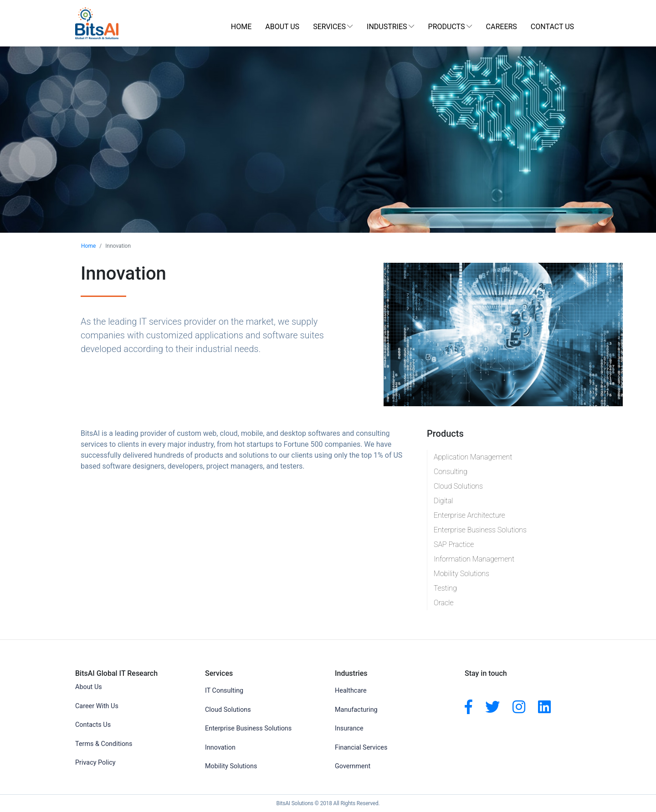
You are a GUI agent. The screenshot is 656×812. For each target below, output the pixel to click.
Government (353, 766)
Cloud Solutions (458, 486)
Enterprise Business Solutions (480, 530)
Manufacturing (356, 710)
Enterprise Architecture (469, 515)
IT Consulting (224, 691)
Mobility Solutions (461, 574)
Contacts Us (93, 725)
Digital (443, 501)
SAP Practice (454, 544)
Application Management (473, 457)
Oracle (444, 603)
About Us (282, 27)
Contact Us (552, 27)
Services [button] (329, 27)
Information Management (474, 559)
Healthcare (351, 691)
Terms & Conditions (104, 744)
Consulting (451, 472)
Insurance (349, 728)
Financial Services (361, 748)
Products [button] (447, 27)
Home (241, 27)
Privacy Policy (95, 763)
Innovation (220, 748)
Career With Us (97, 706)
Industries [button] (387, 27)
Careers (502, 27)
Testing (445, 588)
